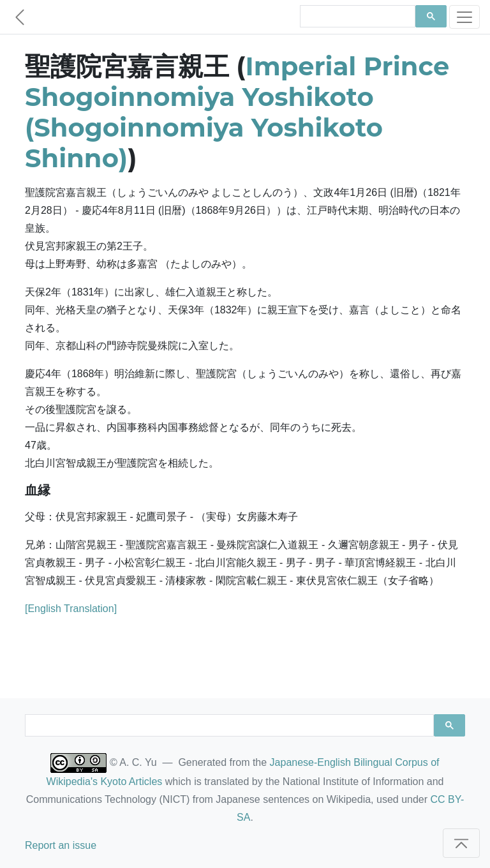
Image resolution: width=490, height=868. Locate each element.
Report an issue (61, 845)
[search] (356, 17)
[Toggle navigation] (464, 17)
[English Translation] (71, 609)
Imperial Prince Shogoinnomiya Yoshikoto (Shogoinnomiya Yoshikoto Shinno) (237, 112)
